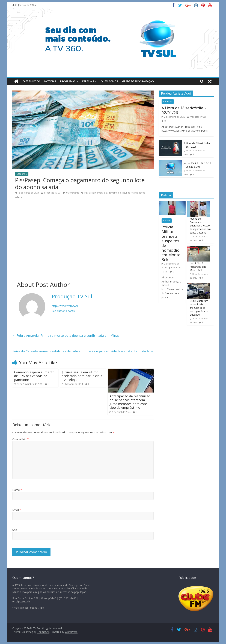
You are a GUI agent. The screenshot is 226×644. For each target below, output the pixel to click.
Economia (22, 174)
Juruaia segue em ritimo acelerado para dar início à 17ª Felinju (82, 376)
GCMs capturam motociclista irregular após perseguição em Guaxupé (199, 308)
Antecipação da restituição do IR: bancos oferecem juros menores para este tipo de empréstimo (130, 402)
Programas (68, 81)
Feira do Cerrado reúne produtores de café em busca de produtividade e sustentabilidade (83, 351)
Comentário (20, 439)
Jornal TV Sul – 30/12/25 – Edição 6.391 (197, 165)
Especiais (88, 81)
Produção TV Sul (53, 193)
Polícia (167, 221)
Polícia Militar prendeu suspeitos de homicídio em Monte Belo (171, 243)
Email (17, 510)
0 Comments (71, 193)
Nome (17, 490)
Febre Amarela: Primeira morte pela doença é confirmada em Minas (66, 335)
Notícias (50, 81)
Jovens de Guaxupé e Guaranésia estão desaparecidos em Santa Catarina (200, 225)
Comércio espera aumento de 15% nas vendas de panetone (34, 376)
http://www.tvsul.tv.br (65, 306)
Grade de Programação (138, 81)
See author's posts (63, 311)
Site (15, 530)
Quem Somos (109, 81)
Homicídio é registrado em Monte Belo (198, 267)
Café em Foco (31, 81)
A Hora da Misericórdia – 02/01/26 (184, 110)
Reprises (168, 102)
